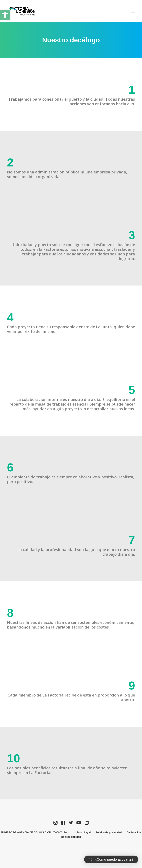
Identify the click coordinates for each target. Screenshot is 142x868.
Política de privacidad (109, 832)
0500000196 (60, 832)
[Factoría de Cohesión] (22, 11)
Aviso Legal (83, 832)
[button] (5, 15)
